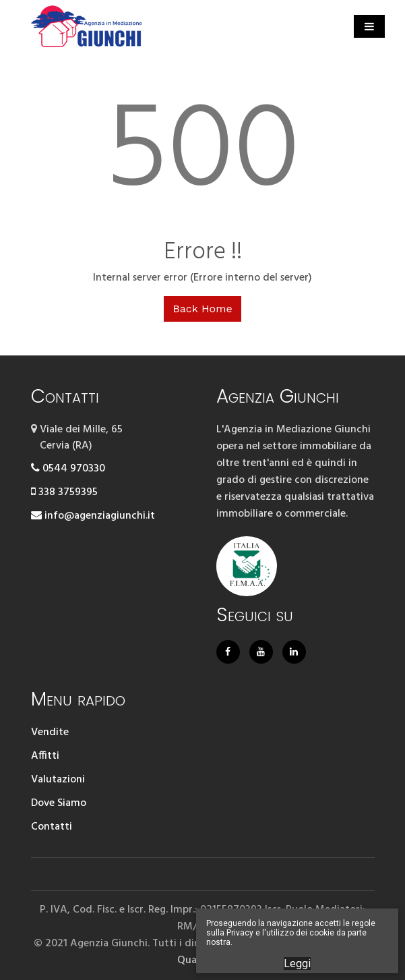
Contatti (52, 827)
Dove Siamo (59, 803)
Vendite (50, 732)
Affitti (45, 756)
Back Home (202, 309)
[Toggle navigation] (369, 26)
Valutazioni (58, 780)
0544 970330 (68, 469)
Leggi (297, 963)
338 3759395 (64, 492)
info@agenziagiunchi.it (93, 516)
